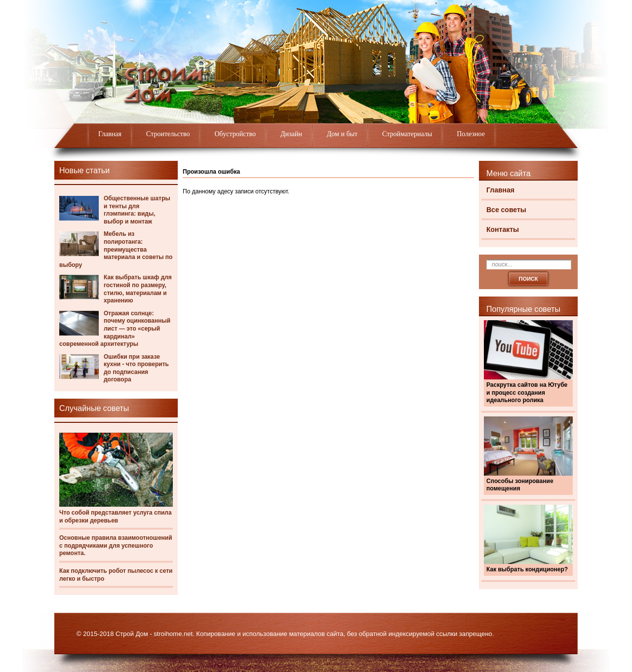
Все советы (506, 210)
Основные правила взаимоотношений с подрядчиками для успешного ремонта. (116, 545)
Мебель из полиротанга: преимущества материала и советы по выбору (116, 249)
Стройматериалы (407, 134)
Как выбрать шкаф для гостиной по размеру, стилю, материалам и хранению (138, 289)
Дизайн (291, 134)
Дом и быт (342, 134)
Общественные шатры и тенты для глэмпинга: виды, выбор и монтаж (137, 210)
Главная (110, 134)
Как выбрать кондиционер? (527, 569)
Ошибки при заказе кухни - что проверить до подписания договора (136, 368)
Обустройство (235, 134)
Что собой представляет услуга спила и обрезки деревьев (116, 517)
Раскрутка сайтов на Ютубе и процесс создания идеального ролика (527, 392)
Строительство (168, 134)
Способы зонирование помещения (520, 485)
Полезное (471, 134)
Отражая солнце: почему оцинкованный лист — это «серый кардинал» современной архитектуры (115, 329)
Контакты (503, 229)
